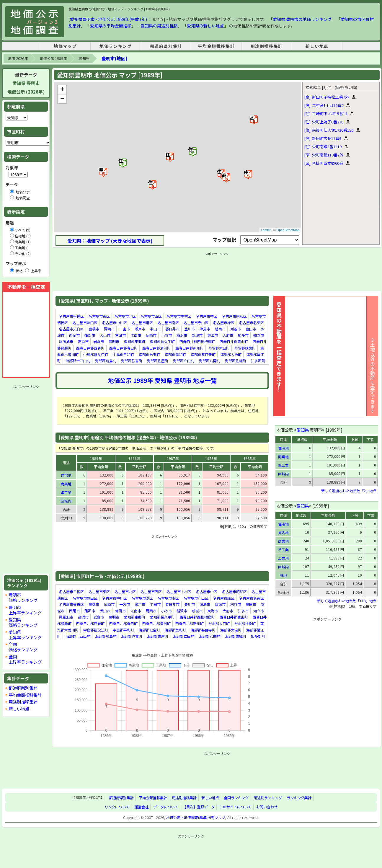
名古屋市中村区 (179, 316)
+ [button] (62, 90)
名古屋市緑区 (224, 323)
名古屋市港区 (142, 323)
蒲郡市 (90, 335)
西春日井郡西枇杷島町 (197, 342)
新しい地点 (317, 46)
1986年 (211, 458)
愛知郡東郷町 (135, 342)
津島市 (205, 329)
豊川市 (190, 329)
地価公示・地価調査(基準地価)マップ (196, 818)
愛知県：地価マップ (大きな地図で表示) (110, 241)
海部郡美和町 (175, 354)
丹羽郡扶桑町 (245, 348)
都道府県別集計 (166, 46)
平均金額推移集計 (216, 46)
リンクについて (117, 807)
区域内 (66, 501)
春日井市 (172, 329)
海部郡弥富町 (132, 361)
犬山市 (105, 335)
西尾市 (74, 335)
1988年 (134, 458)
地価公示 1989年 (53, 58)
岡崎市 (109, 329)
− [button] (62, 99)
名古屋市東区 (99, 316)
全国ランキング (236, 798)
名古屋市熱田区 (85, 323)
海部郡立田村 (184, 361)
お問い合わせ (267, 807)
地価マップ (65, 46)
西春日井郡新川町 (190, 348)
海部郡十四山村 (78, 361)
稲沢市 (182, 335)
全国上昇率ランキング (25, 659)
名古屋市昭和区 (234, 316)
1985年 (249, 458)
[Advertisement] (26, 479)
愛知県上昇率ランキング (25, 635)
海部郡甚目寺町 (203, 354)
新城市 (197, 335)
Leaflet (266, 230)
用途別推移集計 (267, 46)
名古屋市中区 (207, 316)
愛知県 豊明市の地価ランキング (302, 19)
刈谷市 (236, 329)
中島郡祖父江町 (96, 354)
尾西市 (151, 335)
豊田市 (251, 329)
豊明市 (114, 342)
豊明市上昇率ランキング (25, 610)
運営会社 (141, 807)
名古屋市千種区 (71, 316)
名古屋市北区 (125, 316)
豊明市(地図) (114, 58)
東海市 (213, 335)
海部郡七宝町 (149, 354)
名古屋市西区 (151, 316)
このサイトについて (235, 807)
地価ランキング (116, 46)
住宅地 (66, 475)
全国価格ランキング (23, 647)
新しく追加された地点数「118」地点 (347, 601)
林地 (283, 575)
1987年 (173, 458)
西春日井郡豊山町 (234, 342)
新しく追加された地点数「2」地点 (349, 491)
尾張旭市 (66, 342)
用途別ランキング (268, 798)
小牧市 (166, 335)
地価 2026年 (18, 58)
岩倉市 (99, 342)
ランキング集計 (299, 798)
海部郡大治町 (231, 354)
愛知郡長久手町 (162, 342)
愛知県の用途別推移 (159, 26)
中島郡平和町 (123, 354)
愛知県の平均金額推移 (111, 26)
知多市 (243, 335)
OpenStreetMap (288, 230)
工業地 (283, 558)
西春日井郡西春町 (90, 348)
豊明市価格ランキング (23, 597)
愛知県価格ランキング (23, 622)
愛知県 (84, 58)
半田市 (155, 329)
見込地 (283, 532)
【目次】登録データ (199, 807)
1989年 (96, 458)
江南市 (136, 335)
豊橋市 (94, 329)
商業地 (66, 484)
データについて (166, 807)
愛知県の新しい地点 (205, 26)
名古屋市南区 (168, 323)
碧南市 (220, 329)
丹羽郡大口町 (219, 348)
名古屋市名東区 (252, 323)
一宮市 (125, 329)
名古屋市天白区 (71, 329)
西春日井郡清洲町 (156, 348)
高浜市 (83, 342)
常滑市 (120, 335)
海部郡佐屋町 (158, 361)
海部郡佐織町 (236, 361)
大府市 (228, 335)
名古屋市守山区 (196, 323)
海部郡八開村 (210, 361)
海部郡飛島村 (106, 361)
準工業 (66, 492)
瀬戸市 (140, 329)
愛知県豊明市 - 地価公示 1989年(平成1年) (108, 19)
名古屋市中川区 (115, 323)
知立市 (259, 335)
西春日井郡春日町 (123, 348)
